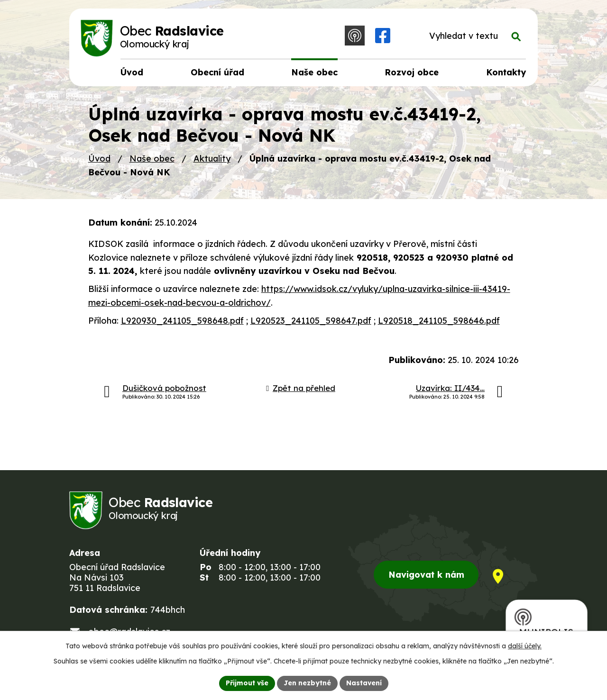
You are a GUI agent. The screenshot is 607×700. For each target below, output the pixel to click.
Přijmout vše (247, 683)
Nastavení (364, 683)
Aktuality (212, 159)
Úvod (99, 159)
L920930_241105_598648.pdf (182, 321)
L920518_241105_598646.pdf (439, 321)
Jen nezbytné (307, 683)
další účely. (525, 646)
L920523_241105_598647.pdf (311, 321)
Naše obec (152, 159)
